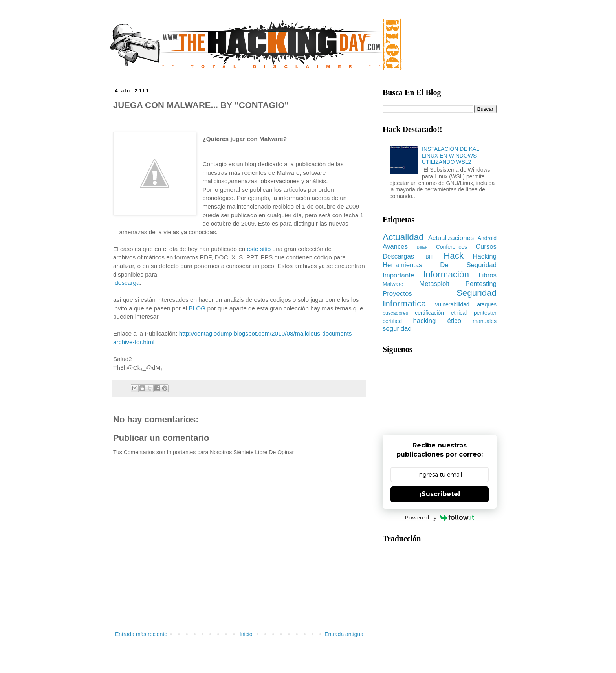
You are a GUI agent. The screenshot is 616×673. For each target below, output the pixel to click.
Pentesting (481, 284)
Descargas (398, 256)
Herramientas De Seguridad (440, 265)
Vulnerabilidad (452, 304)
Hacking (485, 256)
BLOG (197, 308)
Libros (488, 275)
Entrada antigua (344, 634)
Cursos (486, 247)
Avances (395, 247)
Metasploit (434, 284)
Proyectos (397, 294)
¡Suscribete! (440, 494)
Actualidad (403, 237)
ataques (487, 304)
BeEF (422, 247)
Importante (398, 275)
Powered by (440, 517)
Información (446, 274)
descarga (127, 283)
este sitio (259, 249)
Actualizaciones (451, 238)
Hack (454, 256)
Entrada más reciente (141, 634)
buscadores (395, 313)
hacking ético (437, 321)
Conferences (452, 247)
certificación (429, 313)
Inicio (246, 634)
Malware (393, 284)
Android (487, 238)
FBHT (429, 257)
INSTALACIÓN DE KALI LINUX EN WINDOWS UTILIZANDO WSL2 (451, 156)
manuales (485, 321)
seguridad (397, 329)
